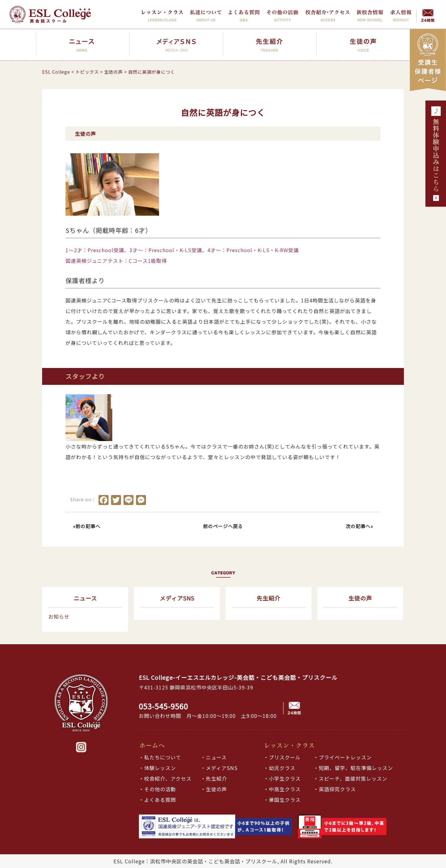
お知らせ (59, 616)
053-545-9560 (163, 706)
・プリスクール (282, 757)
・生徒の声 (214, 789)
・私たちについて (160, 757)
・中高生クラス (282, 789)
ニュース (85, 598)
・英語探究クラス (335, 789)
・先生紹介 (214, 778)
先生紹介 (269, 598)
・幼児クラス (279, 768)
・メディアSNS (219, 768)
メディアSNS (177, 598)
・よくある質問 (157, 800)
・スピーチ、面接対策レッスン (350, 778)
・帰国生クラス (282, 800)
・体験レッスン (157, 768)
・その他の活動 (157, 789)
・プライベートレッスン (343, 757)
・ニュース (214, 757)
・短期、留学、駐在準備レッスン (353, 768)
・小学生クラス (282, 778)
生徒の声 (360, 598)
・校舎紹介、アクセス (165, 778)
